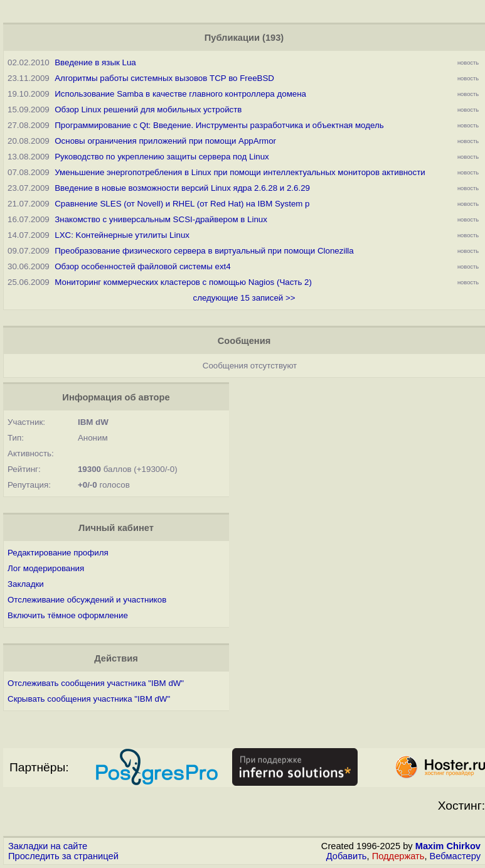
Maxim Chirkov (448, 846)
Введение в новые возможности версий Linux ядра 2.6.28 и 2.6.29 (182, 188)
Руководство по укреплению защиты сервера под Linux (162, 157)
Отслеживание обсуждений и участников (87, 600)
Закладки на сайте (48, 846)
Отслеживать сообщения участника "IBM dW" (96, 683)
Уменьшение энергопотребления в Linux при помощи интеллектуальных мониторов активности (240, 172)
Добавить (347, 856)
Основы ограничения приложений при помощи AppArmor (165, 141)
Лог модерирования (46, 568)
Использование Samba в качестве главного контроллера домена (180, 94)
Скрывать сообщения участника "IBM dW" (89, 699)
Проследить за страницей (63, 856)
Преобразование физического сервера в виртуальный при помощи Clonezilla (204, 251)
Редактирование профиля (58, 553)
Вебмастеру (455, 856)
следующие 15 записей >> (244, 298)
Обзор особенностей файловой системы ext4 (142, 266)
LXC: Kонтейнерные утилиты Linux (122, 235)
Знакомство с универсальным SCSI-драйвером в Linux (161, 219)
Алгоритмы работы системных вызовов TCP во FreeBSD (164, 78)
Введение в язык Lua (95, 62)
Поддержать (398, 856)
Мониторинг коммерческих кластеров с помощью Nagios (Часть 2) (183, 282)
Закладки (26, 584)
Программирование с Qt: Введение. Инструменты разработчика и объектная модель (219, 125)
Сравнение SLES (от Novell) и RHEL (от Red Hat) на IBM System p (182, 204)
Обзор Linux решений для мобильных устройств (148, 110)
